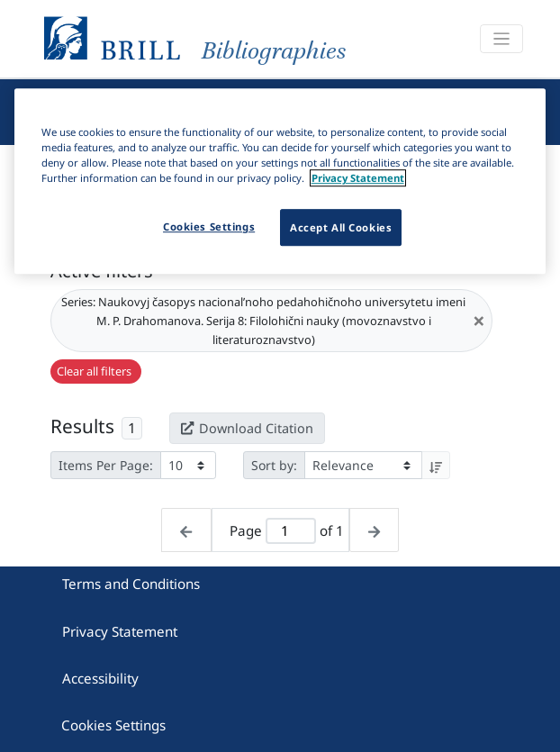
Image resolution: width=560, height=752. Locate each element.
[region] (280, 181)
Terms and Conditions (131, 584)
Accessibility (100, 678)
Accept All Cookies (341, 227)
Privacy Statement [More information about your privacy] (358, 179)
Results (82, 426)
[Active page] (291, 531)
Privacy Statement (120, 631)
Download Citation (247, 428)
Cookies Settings (113, 725)
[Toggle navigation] (501, 39)
